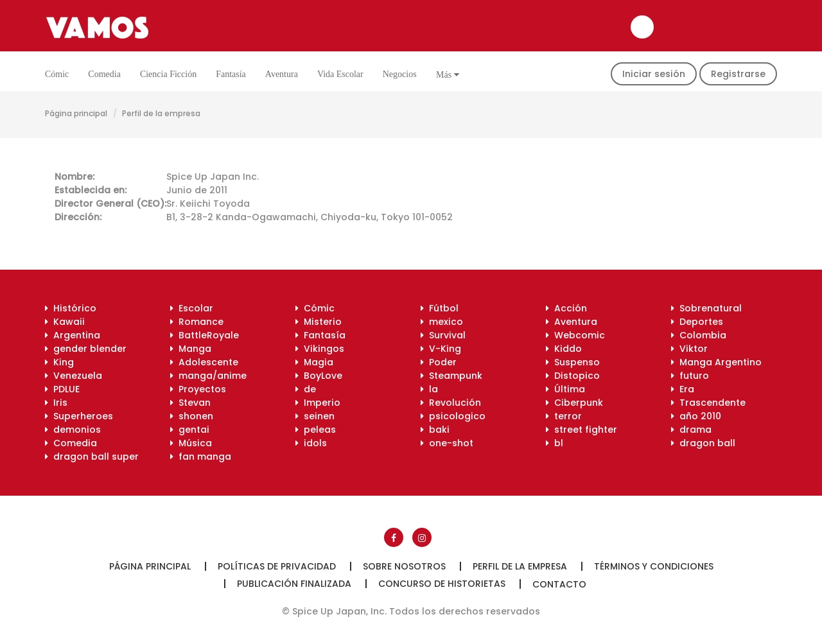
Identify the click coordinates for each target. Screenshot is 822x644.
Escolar (192, 308)
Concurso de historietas (442, 584)
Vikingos (320, 349)
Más (448, 75)
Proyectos (198, 389)
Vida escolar (340, 74)
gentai (190, 430)
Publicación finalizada (294, 584)
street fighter (582, 430)
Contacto (559, 584)
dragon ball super (92, 457)
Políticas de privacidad (277, 566)
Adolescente (204, 362)
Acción (566, 308)
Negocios (400, 74)
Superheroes (79, 416)
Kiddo (564, 349)
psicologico (453, 416)
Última (565, 389)
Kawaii (65, 322)
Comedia (104, 74)
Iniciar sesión (654, 74)
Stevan (190, 403)
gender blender (86, 349)
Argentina (73, 335)
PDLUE (62, 389)
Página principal (76, 113)
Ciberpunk (574, 403)
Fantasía (231, 74)
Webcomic (575, 335)
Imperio (318, 403)
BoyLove (319, 376)
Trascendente (708, 403)
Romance (197, 322)
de (306, 389)
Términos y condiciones (654, 566)
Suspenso (573, 362)
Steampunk (451, 376)
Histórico (71, 308)
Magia (314, 362)
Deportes (697, 322)
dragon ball (703, 443)
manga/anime (208, 376)
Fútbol (440, 308)
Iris (56, 403)
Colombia (699, 335)
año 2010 (696, 416)
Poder (439, 362)
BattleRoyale (205, 335)
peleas (316, 430)
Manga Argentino (716, 362)
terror (564, 416)
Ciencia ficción (168, 74)
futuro (690, 376)
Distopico (573, 376)
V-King (441, 349)
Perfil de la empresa (520, 566)
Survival (443, 335)
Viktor (689, 349)
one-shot (447, 443)
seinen (315, 416)
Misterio (319, 322)
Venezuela (74, 376)
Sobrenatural (706, 308)
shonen (192, 416)
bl (555, 443)
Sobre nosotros (404, 566)
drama (691, 430)
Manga (191, 349)
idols (311, 443)
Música (191, 443)
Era (683, 389)
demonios (73, 430)
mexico (442, 322)
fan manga (201, 457)
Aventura (282, 74)
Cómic (57, 74)
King (59, 362)
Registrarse (738, 74)
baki (435, 430)
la (429, 389)
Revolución (451, 403)
